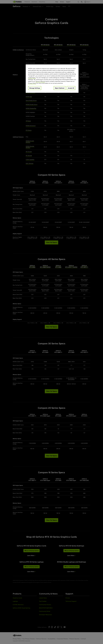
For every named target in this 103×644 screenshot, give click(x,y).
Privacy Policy (32, 83)
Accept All (71, 88)
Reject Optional (60, 88)
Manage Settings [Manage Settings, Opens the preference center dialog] (35, 88)
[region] (52, 79)
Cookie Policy (32, 78)
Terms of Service (40, 81)
